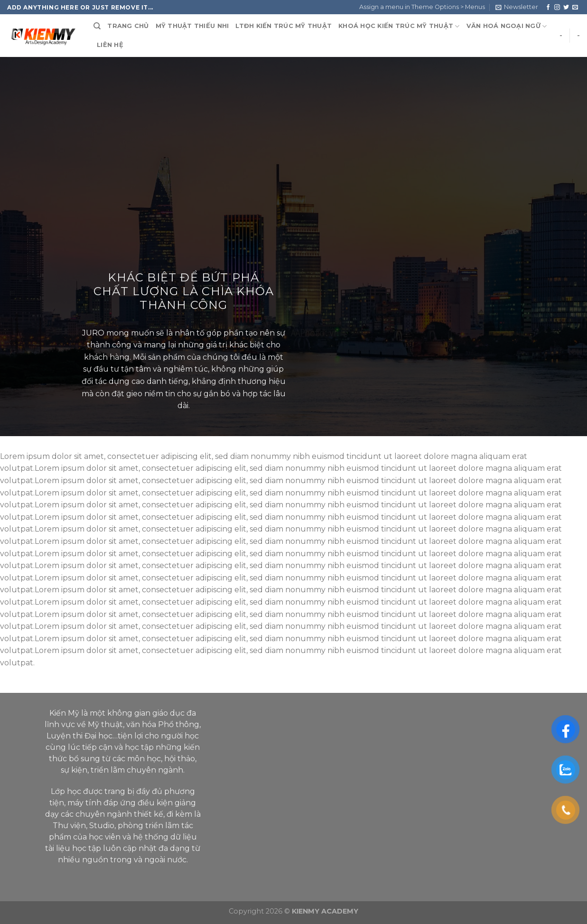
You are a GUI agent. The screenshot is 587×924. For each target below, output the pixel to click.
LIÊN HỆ (110, 45)
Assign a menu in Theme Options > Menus (422, 7)
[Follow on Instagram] (557, 7)
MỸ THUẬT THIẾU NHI (192, 26)
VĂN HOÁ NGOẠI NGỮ (507, 26)
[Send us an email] (575, 7)
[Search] (97, 26)
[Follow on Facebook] (548, 7)
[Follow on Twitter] (566, 7)
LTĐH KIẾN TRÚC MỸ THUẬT (284, 26)
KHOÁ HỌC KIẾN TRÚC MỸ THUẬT (399, 26)
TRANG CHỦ (128, 26)
